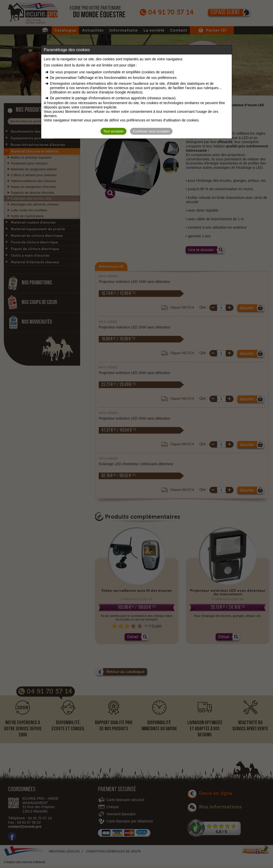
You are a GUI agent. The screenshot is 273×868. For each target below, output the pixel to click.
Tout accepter (113, 131)
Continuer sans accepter (151, 131)
